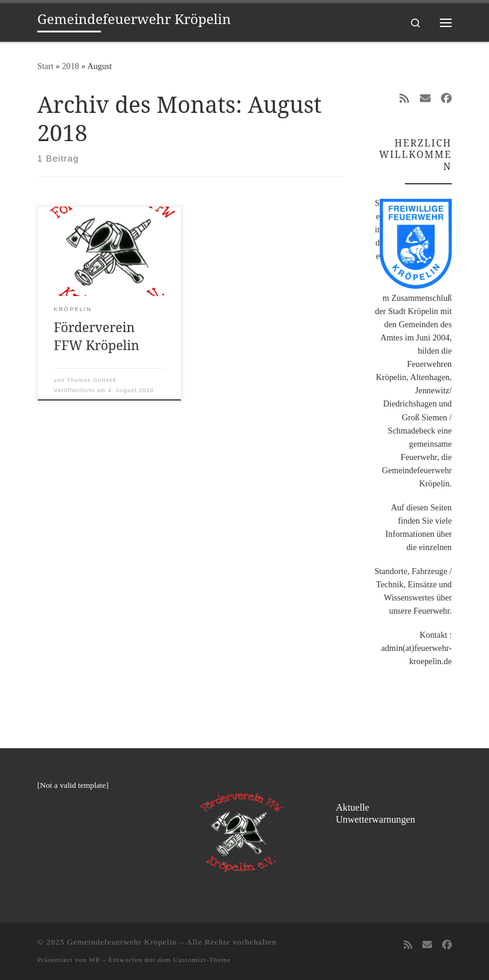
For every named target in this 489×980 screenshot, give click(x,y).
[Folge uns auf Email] (425, 99)
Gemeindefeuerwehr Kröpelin (122, 942)
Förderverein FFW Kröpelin (97, 336)
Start (45, 66)
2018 (71, 66)
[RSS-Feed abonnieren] (404, 99)
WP (94, 960)
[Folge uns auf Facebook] (446, 99)
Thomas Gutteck (92, 380)
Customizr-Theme (202, 960)
